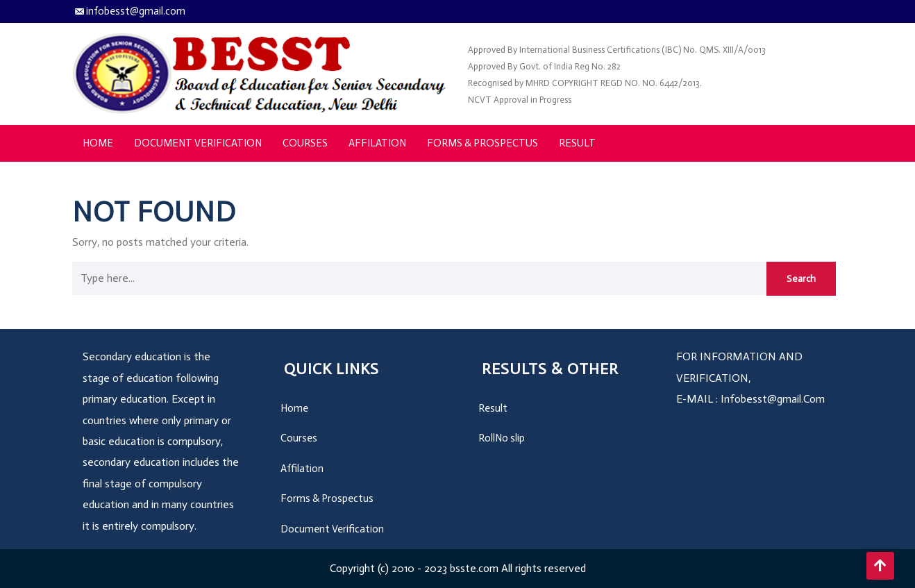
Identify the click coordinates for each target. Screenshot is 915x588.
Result (577, 143)
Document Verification (198, 143)
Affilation (377, 143)
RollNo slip (502, 438)
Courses (305, 143)
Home (98, 143)
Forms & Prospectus (482, 143)
